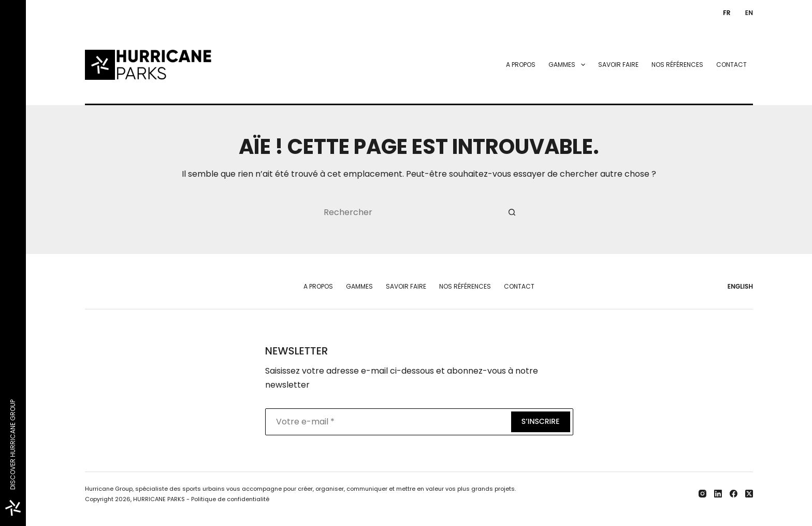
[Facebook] (734, 494)
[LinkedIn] (718, 494)
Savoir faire (618, 65)
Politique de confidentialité (230, 499)
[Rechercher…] (409, 212)
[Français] (724, 13)
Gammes (569, 65)
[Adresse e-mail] (387, 422)
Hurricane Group (109, 489)
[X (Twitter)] (749, 494)
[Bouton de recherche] (512, 212)
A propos (521, 65)
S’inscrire (541, 421)
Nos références (677, 65)
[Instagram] (702, 494)
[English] (747, 13)
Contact (731, 65)
